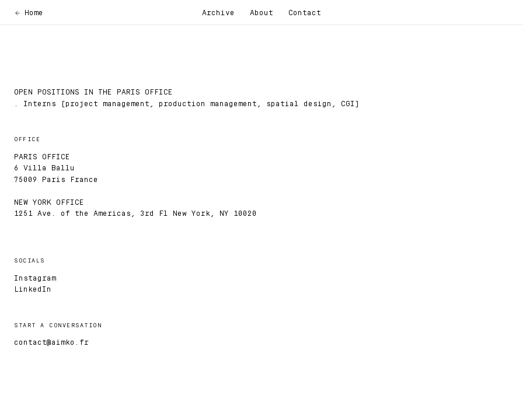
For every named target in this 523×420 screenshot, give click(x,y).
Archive (218, 12)
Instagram (35, 278)
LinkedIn (33, 289)
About (261, 12)
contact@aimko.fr (51, 342)
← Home (29, 12)
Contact (305, 12)
